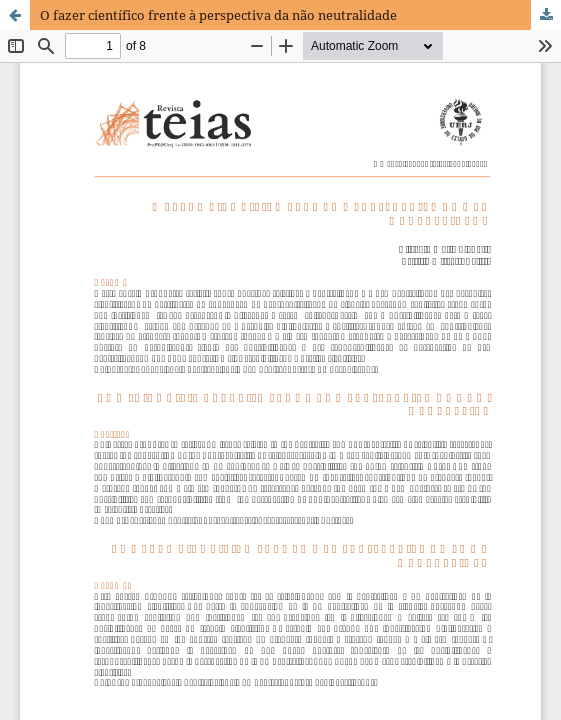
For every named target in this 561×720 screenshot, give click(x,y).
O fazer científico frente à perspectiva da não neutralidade (218, 15)
